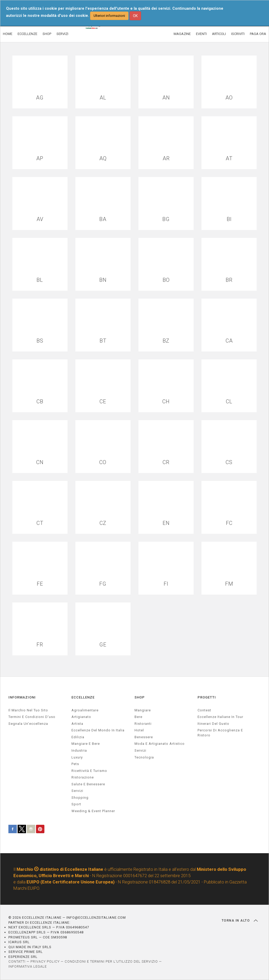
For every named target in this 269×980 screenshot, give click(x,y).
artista (77, 724)
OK (135, 16)
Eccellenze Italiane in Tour (220, 717)
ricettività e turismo (89, 771)
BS (40, 341)
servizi (77, 791)
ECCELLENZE (27, 34)
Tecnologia (144, 757)
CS (229, 462)
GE (103, 645)
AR (166, 159)
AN (166, 98)
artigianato (81, 717)
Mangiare (143, 710)
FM (229, 584)
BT (103, 341)
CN (40, 462)
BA (103, 219)
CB (40, 402)
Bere (138, 717)
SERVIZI (62, 34)
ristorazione (83, 777)
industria (79, 750)
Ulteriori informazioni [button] (109, 16)
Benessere (144, 737)
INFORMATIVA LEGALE (28, 966)
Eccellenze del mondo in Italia (98, 730)
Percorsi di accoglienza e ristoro (220, 733)
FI (166, 584)
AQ (103, 159)
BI (229, 219)
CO (103, 462)
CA (229, 341)
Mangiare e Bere (86, 744)
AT (229, 159)
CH (166, 402)
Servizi (140, 750)
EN (166, 523)
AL (103, 98)
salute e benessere (88, 784)
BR (229, 280)
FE (40, 584)
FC (229, 523)
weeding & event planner (93, 811)
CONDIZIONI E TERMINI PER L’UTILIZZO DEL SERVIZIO (111, 961)
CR (166, 462)
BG (166, 219)
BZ (166, 341)
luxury (77, 757)
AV (40, 219)
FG (103, 584)
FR (40, 645)
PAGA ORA (258, 34)
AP (40, 159)
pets (75, 764)
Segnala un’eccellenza (28, 724)
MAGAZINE (182, 34)
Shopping (80, 798)
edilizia (78, 737)
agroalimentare (85, 710)
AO (229, 98)
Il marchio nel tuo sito (28, 710)
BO (166, 280)
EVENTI (201, 34)
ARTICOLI (219, 34)
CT (40, 523)
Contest (204, 710)
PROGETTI (207, 697)
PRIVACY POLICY (45, 961)
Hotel (139, 730)
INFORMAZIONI (22, 697)
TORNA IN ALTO (240, 921)
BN (103, 280)
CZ (103, 523)
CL (229, 402)
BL (40, 280)
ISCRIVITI (238, 34)
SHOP (47, 34)
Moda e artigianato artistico (160, 744)
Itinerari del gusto (213, 724)
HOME (8, 34)
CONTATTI (17, 961)
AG (40, 98)
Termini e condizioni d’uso (32, 717)
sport (76, 804)
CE (103, 402)
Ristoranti (143, 724)
